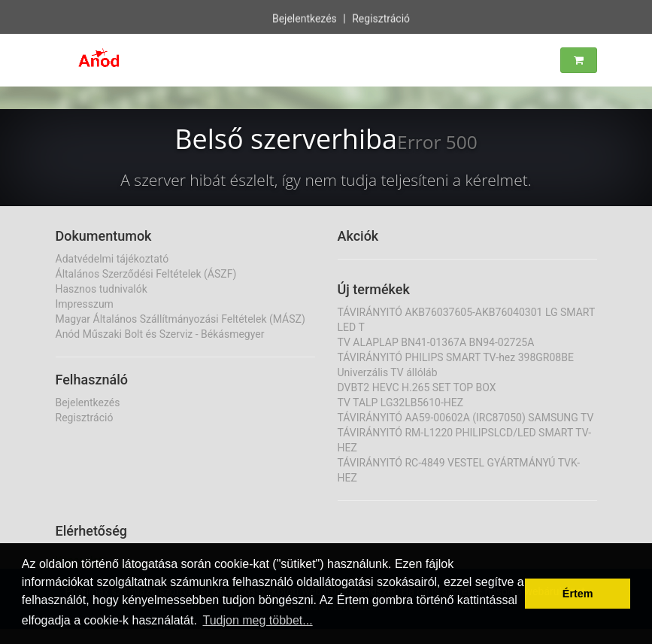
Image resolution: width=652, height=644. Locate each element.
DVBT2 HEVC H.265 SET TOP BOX (417, 387)
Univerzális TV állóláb (388, 372)
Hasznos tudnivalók (102, 289)
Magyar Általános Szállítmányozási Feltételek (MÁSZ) (180, 319)
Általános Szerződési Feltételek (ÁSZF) (146, 274)
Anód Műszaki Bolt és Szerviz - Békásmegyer (160, 334)
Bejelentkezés (305, 18)
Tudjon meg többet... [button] (257, 620)
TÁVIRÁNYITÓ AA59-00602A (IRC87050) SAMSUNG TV (466, 418)
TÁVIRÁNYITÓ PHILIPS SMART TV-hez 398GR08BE (456, 357)
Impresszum (85, 304)
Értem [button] (578, 594)
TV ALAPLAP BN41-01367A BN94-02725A (436, 342)
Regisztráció (381, 18)
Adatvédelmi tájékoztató (112, 259)
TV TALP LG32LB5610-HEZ (401, 402)
